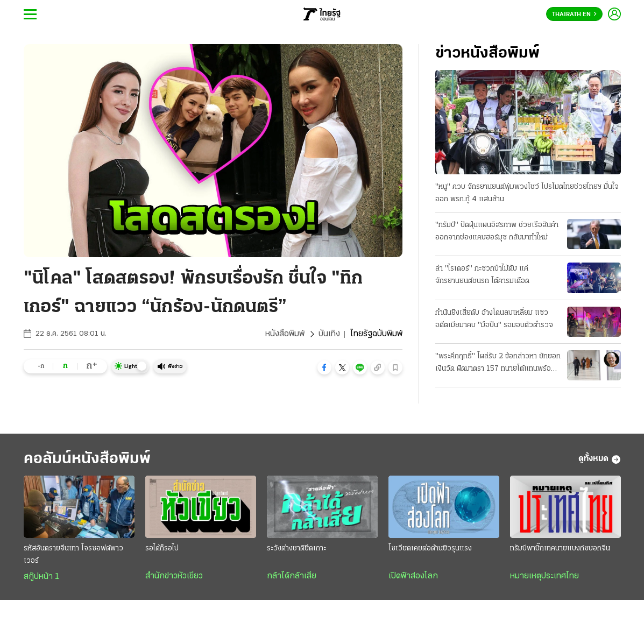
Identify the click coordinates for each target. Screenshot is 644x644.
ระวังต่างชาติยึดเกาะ (296, 549)
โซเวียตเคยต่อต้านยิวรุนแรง (430, 549)
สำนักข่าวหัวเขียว (174, 576)
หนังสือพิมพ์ (285, 334)
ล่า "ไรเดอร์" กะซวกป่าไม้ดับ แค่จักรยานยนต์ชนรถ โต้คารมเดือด (482, 275)
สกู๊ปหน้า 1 (41, 577)
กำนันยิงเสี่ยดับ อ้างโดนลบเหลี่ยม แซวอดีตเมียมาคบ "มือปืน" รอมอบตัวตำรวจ (494, 319)
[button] (324, 367)
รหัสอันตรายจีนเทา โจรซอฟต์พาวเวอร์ (73, 555)
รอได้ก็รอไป (162, 549)
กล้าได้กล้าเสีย (292, 576)
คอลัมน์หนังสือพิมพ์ (87, 459)
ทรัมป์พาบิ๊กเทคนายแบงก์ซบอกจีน (560, 549)
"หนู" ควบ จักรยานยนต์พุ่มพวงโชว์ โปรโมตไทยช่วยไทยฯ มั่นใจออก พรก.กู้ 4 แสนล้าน (527, 193)
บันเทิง (329, 334)
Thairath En (574, 15)
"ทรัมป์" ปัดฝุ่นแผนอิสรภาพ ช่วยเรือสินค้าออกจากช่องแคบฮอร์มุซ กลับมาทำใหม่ (497, 231)
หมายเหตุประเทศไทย (544, 576)
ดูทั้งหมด (600, 459)
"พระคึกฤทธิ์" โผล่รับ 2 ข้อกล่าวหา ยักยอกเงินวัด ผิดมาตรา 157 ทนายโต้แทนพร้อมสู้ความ (498, 364)
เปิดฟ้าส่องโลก (413, 576)
